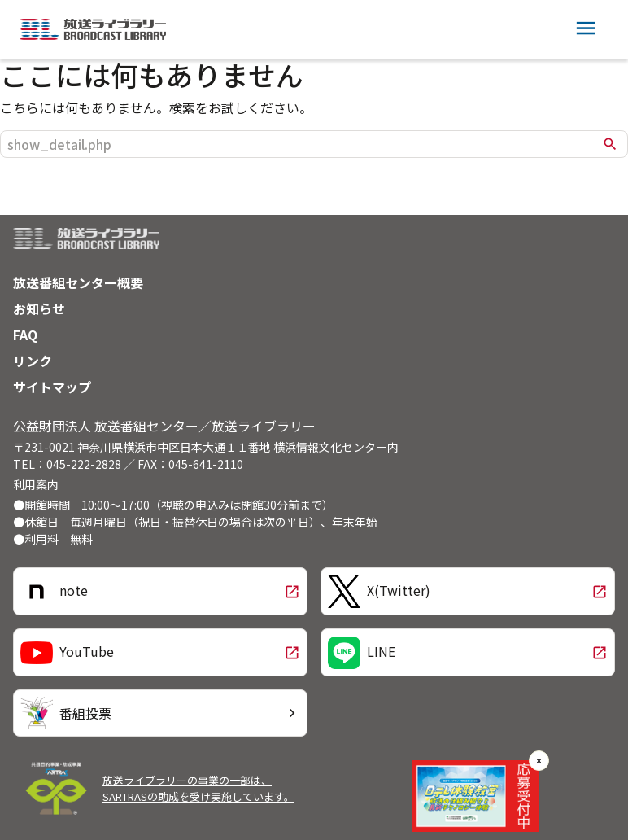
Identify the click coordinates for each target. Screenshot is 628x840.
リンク (33, 361)
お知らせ (39, 308)
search (610, 144)
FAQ (25, 335)
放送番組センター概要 (78, 282)
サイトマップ (52, 387)
